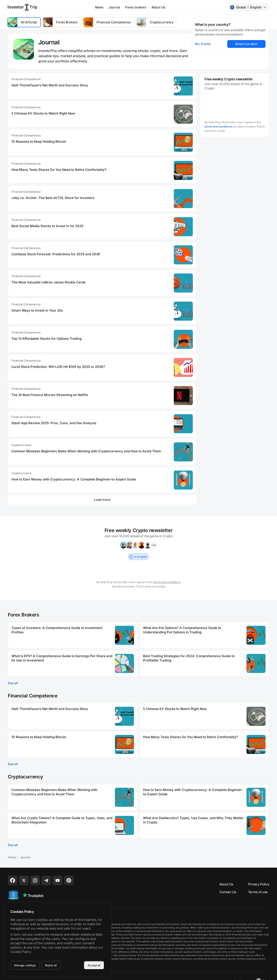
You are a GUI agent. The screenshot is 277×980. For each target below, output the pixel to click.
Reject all (51, 965)
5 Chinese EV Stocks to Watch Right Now (43, 113)
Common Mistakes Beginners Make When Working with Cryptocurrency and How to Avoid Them (86, 451)
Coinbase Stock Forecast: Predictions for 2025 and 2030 (56, 254)
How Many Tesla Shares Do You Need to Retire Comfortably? (59, 170)
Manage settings (25, 965)
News (99, 7)
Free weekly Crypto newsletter (229, 79)
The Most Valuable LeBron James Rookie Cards (48, 282)
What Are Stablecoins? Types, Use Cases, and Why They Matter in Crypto (193, 820)
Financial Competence (26, 79)
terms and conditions (218, 127)
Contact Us (228, 892)
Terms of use (258, 892)
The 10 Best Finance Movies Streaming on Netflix (50, 395)
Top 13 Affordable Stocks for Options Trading (47, 339)
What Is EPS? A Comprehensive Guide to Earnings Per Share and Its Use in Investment (62, 658)
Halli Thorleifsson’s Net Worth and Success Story (50, 85)
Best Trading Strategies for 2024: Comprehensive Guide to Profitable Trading (189, 658)
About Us (158, 7)
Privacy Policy (259, 884)
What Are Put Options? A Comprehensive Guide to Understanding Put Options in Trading (182, 630)
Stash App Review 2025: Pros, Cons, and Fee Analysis (54, 423)
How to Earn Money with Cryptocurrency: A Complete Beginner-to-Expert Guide (74, 479)
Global (248, 7)
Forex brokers (136, 7)
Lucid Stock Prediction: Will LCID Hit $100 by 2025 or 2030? (58, 367)
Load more (102, 500)
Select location (246, 44)
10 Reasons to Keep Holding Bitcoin (39, 142)
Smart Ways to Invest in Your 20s (37, 310)
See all (13, 683)
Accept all (94, 965)
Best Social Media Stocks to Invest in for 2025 (47, 226)
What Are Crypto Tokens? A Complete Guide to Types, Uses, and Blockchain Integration (62, 820)
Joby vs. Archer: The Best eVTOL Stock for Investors (53, 198)
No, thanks (203, 44)
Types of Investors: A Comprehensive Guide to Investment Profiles (57, 630)
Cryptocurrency (21, 445)
